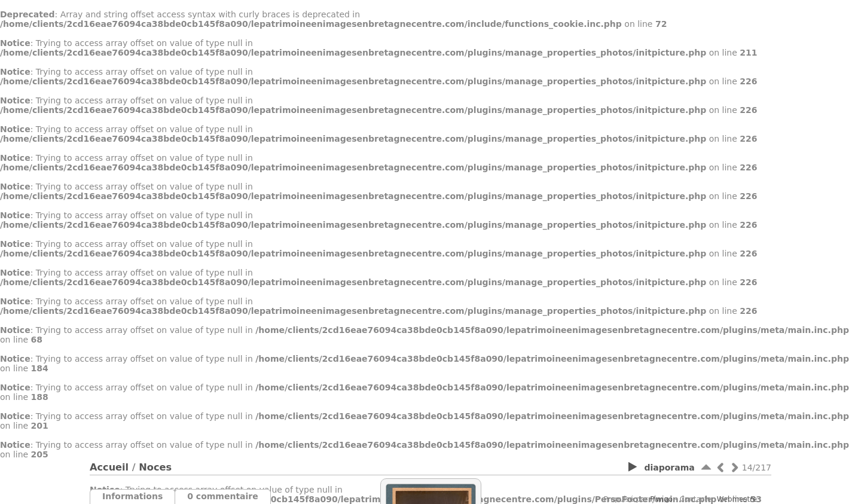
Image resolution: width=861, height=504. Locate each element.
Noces (155, 467)
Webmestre (737, 499)
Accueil (109, 467)
